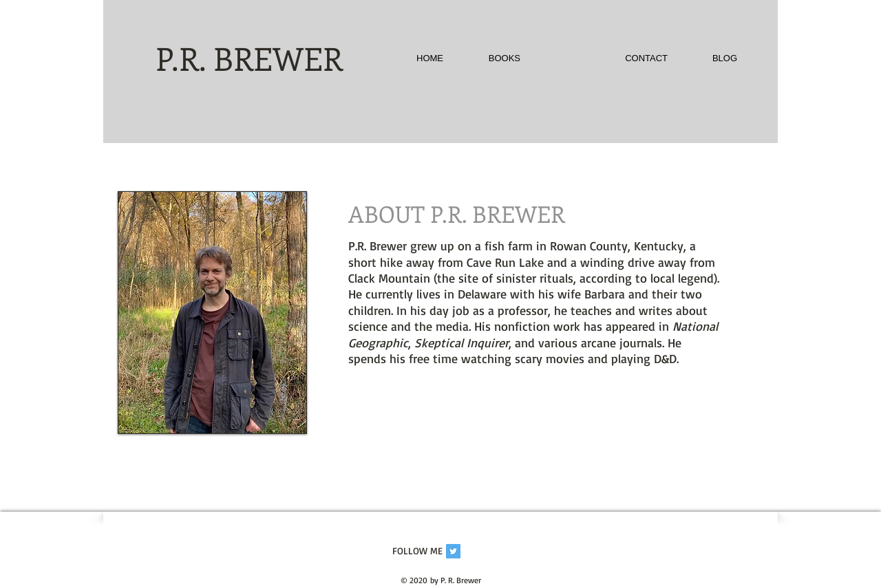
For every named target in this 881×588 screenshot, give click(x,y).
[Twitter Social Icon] (453, 551)
